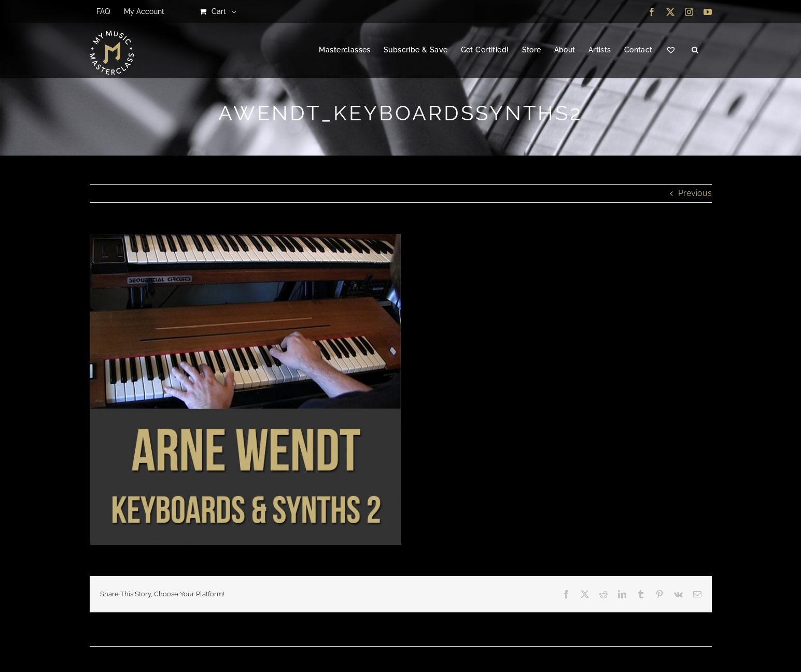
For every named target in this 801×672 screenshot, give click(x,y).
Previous (695, 193)
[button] (695, 50)
